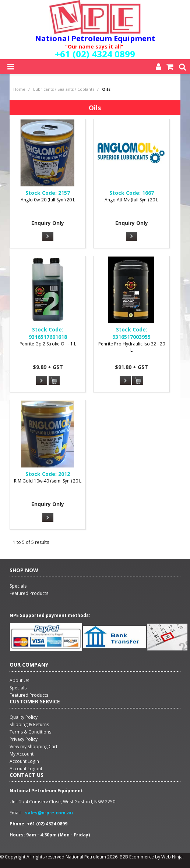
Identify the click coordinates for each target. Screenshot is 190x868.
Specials (18, 688)
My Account (22, 754)
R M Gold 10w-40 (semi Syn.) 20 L (48, 481)
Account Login (24, 761)
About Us (19, 680)
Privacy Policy (24, 739)
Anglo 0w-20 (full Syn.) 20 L (48, 200)
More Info (48, 236)
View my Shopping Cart (34, 747)
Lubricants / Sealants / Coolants (64, 89)
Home (19, 89)
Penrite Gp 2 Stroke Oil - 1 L (48, 344)
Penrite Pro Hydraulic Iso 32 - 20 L (132, 347)
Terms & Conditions (30, 732)
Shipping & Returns (29, 724)
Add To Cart (54, 381)
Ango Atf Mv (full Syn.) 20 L (131, 200)
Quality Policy (24, 717)
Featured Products (29, 695)
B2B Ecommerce (137, 857)
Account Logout (26, 769)
